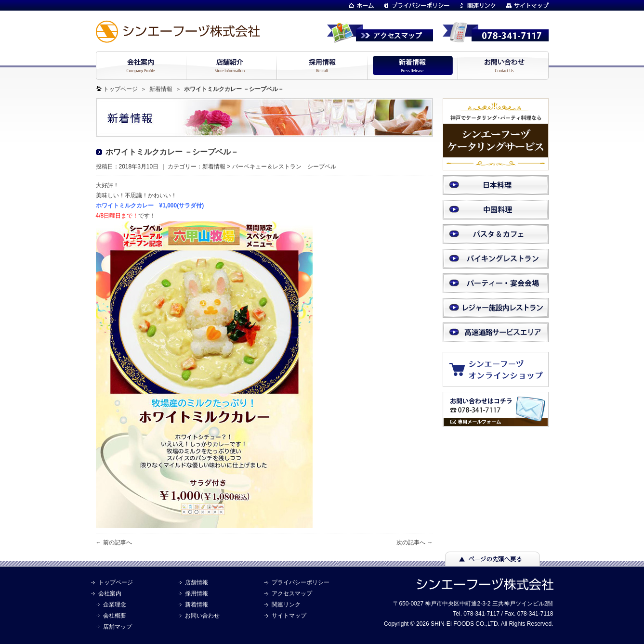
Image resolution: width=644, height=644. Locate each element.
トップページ (120, 89)
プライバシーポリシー (301, 582)
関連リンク (286, 605)
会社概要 (115, 616)
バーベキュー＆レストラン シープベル (284, 167)
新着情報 (161, 89)
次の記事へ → (414, 542)
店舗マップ (118, 627)
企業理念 (115, 605)
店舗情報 (197, 582)
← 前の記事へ (114, 542)
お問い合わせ (202, 616)
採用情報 (197, 593)
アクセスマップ (292, 593)
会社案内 (110, 593)
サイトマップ (289, 616)
